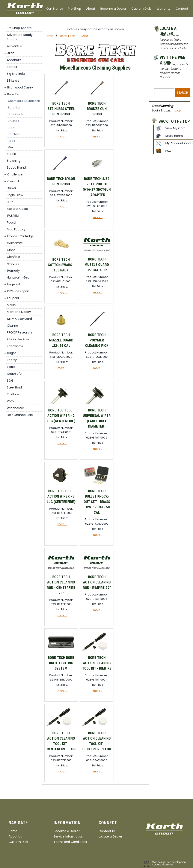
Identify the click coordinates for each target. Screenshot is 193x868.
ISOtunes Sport (18, 291)
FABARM (13, 216)
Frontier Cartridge (20, 236)
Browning (14, 161)
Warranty (164, 9)
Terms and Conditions (70, 842)
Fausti (11, 222)
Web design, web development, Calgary (170, 863)
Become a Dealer (113, 9)
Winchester (15, 408)
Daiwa (11, 188)
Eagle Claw (15, 195)
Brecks (12, 154)
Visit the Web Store (173, 58)
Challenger (15, 174)
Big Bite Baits (16, 74)
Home (49, 36)
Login (178, 110)
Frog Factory (16, 229)
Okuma (12, 326)
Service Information (68, 836)
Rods (11, 141)
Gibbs (11, 250)
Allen (11, 53)
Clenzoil (13, 181)
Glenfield (14, 257)
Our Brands (55, 9)
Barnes (12, 67)
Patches (14, 134)
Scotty (12, 360)
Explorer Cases (18, 209)
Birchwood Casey (20, 87)
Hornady (14, 271)
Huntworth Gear (19, 277)
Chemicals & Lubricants (24, 101)
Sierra (11, 367)
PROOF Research (19, 332)
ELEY (10, 202)
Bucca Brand (16, 168)
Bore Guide (16, 114)
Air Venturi (14, 46)
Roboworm (15, 346)
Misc (11, 147)
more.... (62, 136)
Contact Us (107, 831)
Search (182, 93)
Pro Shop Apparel (20, 28)
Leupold (13, 298)
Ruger (12, 353)
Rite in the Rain (18, 339)
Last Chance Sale (20, 415)
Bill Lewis (13, 81)
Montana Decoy (19, 312)
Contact (182, 9)
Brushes (14, 121)
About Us (15, 836)
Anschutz (14, 60)
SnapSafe (14, 374)
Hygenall (14, 284)
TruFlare (13, 394)
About (91, 9)
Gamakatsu (16, 243)
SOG (10, 381)
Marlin (11, 305)
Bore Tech (15, 94)
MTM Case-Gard (20, 319)
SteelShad (14, 387)
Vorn (10, 401)
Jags (11, 127)
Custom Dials (141, 9)
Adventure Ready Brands (20, 37)
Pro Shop (75, 9)
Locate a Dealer (168, 29)
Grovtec (13, 264)
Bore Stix (14, 107)
